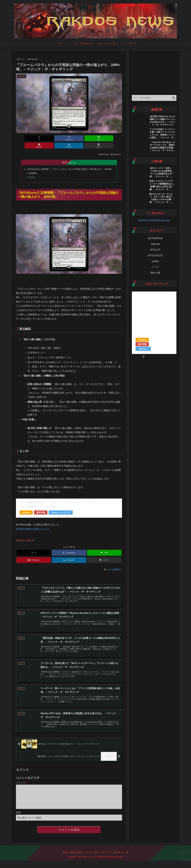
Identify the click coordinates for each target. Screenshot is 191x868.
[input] (154, 98)
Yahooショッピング (61, 510)
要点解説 (32, 170)
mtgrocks (21, 538)
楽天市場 (41, 510)
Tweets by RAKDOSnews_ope (154, 220)
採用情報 (74, 860)
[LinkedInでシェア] (96, 138)
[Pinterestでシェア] (78, 138)
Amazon (26, 510)
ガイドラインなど (88, 860)
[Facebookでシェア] (42, 138)
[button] (114, 138)
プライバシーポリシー (108, 860)
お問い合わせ (125, 860)
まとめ (31, 174)
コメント (22, 786)
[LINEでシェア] (60, 138)
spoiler (31, 538)
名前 (18, 820)
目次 (65, 155)
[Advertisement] (154, 72)
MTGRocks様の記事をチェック (33, 526)
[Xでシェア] (24, 138)
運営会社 (64, 860)
